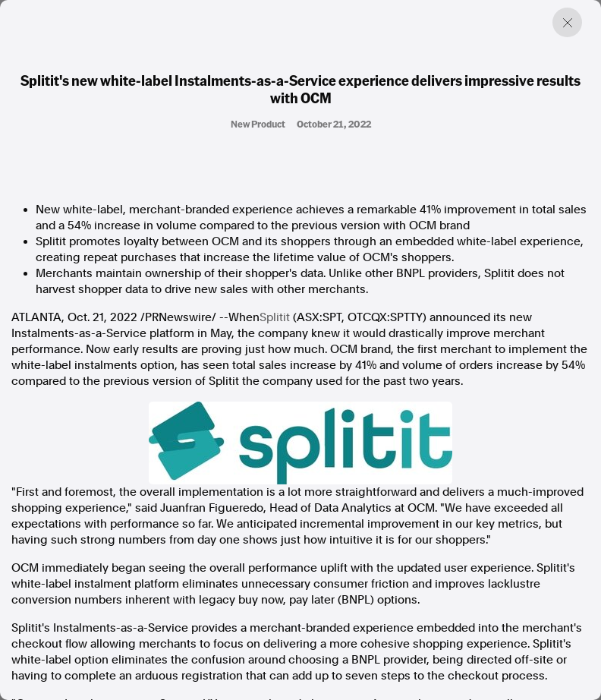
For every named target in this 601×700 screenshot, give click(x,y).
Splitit (275, 317)
